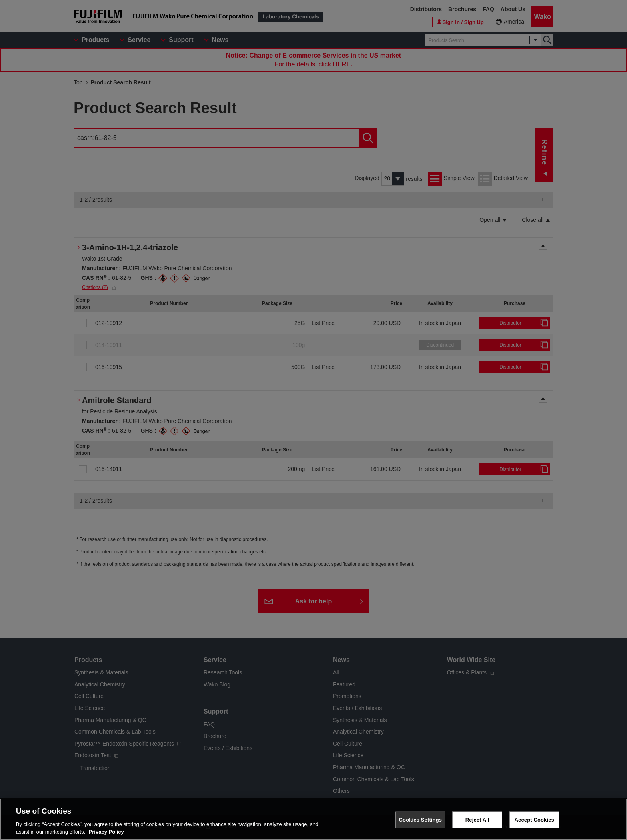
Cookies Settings (421, 820)
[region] (313, 819)
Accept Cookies (534, 820)
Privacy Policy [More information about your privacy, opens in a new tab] (106, 832)
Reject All (477, 820)
